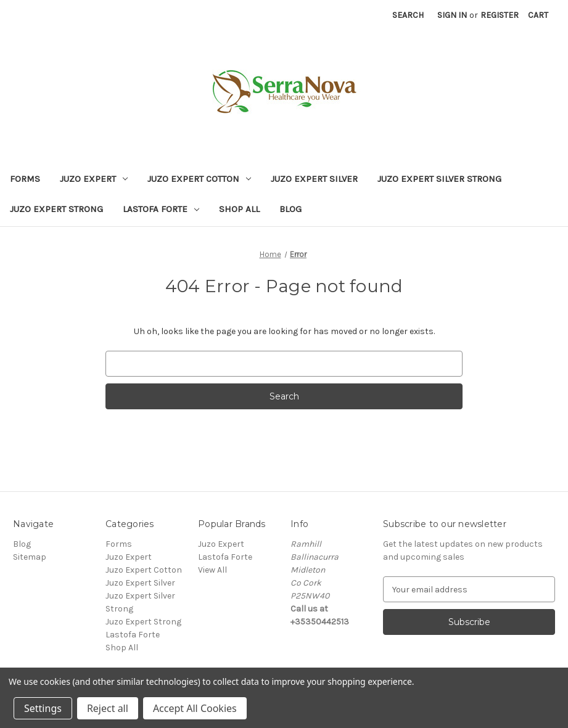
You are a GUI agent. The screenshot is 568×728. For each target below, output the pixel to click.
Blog (290, 209)
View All (212, 570)
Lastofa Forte (161, 209)
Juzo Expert (94, 179)
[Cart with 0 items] (538, 15)
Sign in (452, 15)
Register (500, 15)
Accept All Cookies (195, 708)
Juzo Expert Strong (56, 209)
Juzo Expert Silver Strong (439, 179)
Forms (25, 179)
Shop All (239, 209)
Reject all (108, 708)
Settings (43, 708)
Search (408, 15)
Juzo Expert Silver (314, 179)
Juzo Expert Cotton (199, 179)
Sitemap (30, 557)
